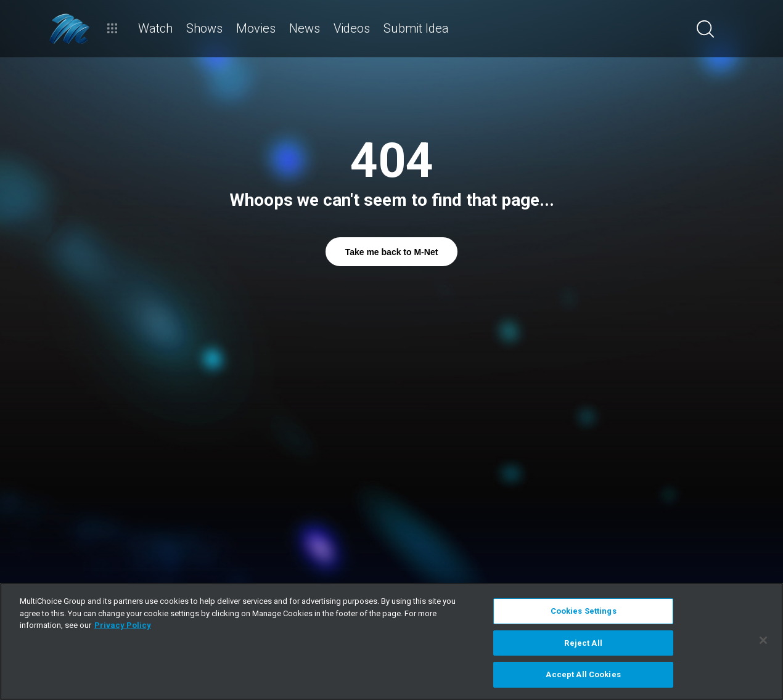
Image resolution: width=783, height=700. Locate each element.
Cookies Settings (584, 611)
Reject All (583, 643)
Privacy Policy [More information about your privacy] (123, 625)
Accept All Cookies (583, 674)
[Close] (763, 640)
